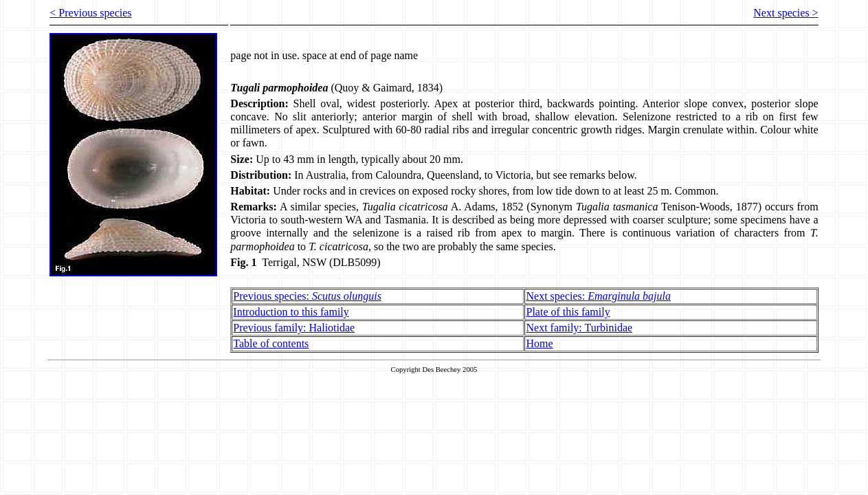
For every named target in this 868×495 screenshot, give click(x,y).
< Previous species (90, 13)
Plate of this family (568, 312)
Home (539, 343)
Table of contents (271, 343)
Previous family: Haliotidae (294, 328)
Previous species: (307, 296)
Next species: (598, 296)
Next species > (786, 13)
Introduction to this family (291, 312)
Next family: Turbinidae (579, 328)
